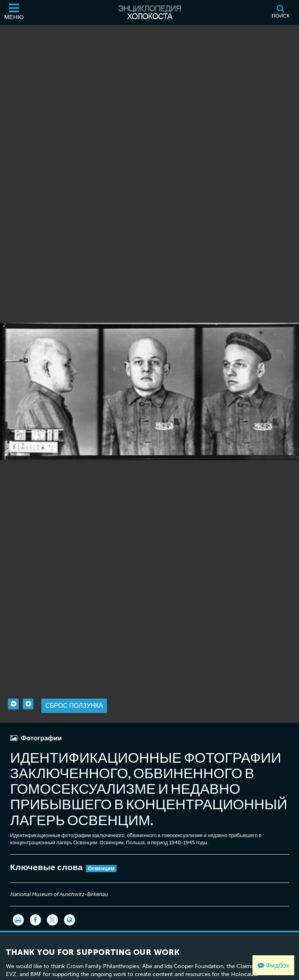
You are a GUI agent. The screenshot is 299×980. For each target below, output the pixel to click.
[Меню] (14, 12)
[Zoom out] (13, 692)
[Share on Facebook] (35, 908)
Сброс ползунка (74, 694)
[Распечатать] (18, 908)
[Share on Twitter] (52, 908)
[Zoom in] (28, 692)
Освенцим (101, 857)
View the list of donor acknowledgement (96, 970)
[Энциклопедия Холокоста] (149, 12)
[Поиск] (281, 12)
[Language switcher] (70, 908)
